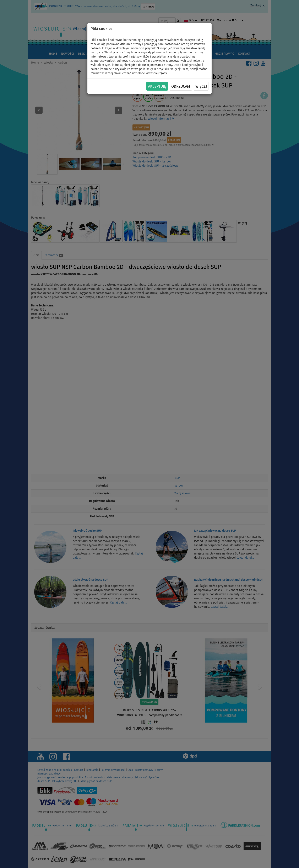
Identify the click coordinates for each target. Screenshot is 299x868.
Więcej (201, 86)
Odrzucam (181, 86)
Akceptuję (157, 86)
